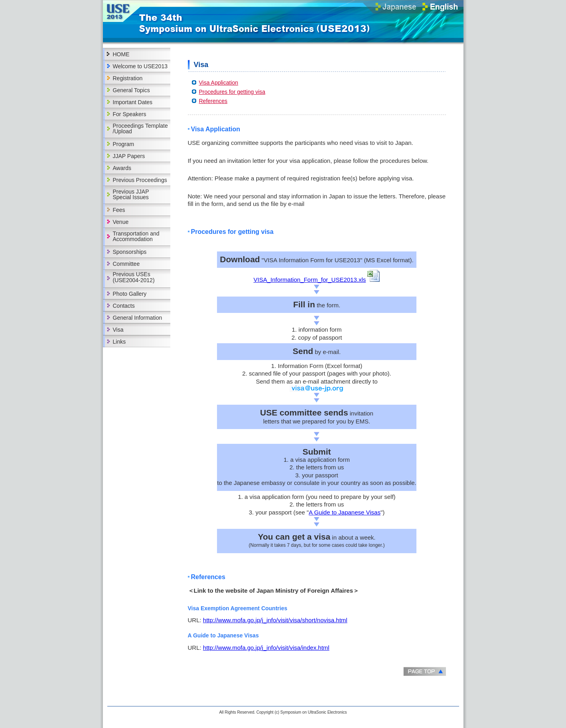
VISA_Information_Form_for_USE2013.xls (310, 280)
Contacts (124, 306)
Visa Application (219, 83)
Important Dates (133, 102)
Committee (126, 264)
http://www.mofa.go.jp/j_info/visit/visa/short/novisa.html (275, 620)
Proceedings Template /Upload (140, 129)
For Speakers (130, 114)
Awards (122, 168)
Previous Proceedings (140, 180)
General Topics (131, 90)
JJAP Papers (129, 156)
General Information (138, 318)
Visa (118, 330)
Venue (121, 222)
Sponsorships (130, 252)
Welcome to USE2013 (140, 66)
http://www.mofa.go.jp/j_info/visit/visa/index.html (266, 648)
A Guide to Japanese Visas (345, 512)
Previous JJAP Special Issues (131, 194)
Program (124, 144)
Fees (119, 210)
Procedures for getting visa (232, 92)
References (213, 101)
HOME (121, 54)
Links (119, 342)
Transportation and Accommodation (136, 236)
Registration (128, 78)
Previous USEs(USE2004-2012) (134, 277)
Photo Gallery (130, 294)
